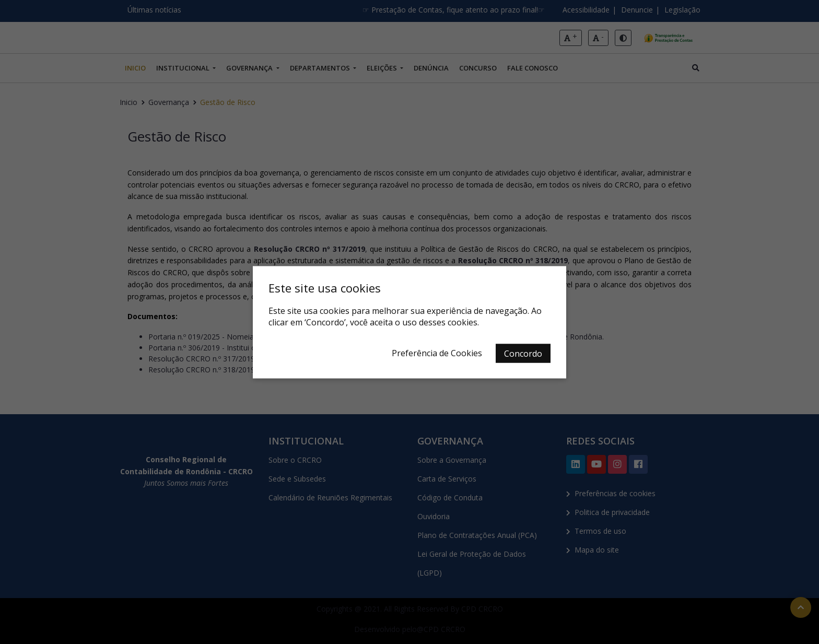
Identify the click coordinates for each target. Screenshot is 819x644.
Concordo (523, 353)
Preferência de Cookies (437, 353)
